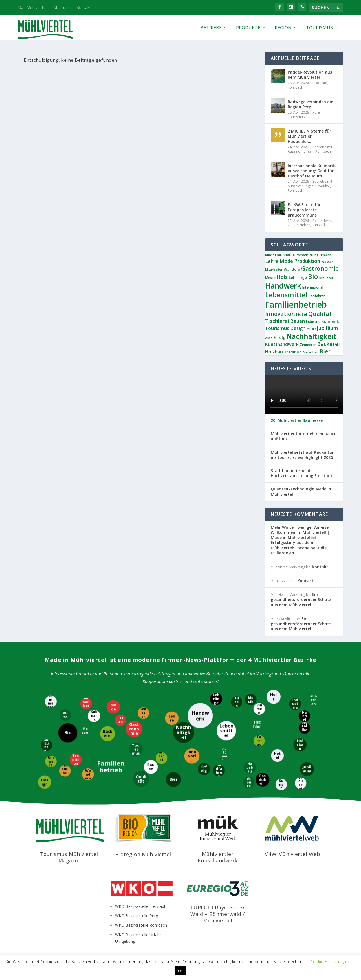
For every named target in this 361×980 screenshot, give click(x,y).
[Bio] (68, 733)
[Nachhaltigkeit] (184, 733)
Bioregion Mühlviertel (143, 854)
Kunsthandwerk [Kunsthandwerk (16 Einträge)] (282, 344)
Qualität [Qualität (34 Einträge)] (320, 314)
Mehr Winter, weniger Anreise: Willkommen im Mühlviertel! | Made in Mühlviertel (300, 532)
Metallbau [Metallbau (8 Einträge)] (311, 352)
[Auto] (66, 715)
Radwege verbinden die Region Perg (310, 104)
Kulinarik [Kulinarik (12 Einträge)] (330, 321)
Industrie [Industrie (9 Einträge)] (313, 322)
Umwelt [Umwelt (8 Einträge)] (325, 255)
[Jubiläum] (307, 769)
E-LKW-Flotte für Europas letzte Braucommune (304, 210)
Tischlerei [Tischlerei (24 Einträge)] (277, 321)
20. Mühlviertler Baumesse (297, 420)
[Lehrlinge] (216, 699)
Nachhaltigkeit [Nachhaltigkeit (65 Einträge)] (312, 336)
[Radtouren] (249, 782)
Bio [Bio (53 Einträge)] (313, 276)
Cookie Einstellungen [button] (330, 961)
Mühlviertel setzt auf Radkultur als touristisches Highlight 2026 (302, 455)
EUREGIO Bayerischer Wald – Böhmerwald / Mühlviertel (218, 914)
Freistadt (319, 225)
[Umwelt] (51, 762)
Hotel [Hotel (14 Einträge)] (302, 314)
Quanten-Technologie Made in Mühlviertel (301, 492)
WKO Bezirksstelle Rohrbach (141, 925)
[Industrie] (295, 704)
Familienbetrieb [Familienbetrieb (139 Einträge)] (296, 305)
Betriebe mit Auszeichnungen (310, 149)
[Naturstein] (65, 771)
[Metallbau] (305, 728)
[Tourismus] (136, 750)
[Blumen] (259, 709)
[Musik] (250, 700)
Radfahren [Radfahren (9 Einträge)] (317, 296)
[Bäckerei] (107, 733)
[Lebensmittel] (226, 731)
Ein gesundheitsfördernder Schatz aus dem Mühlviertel (301, 599)
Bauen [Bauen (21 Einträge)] (298, 321)
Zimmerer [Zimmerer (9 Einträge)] (308, 345)
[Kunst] (281, 784)
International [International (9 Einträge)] (313, 287)
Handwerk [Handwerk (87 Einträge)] (283, 286)
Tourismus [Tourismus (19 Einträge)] (277, 328)
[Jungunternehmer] (46, 745)
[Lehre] (172, 719)
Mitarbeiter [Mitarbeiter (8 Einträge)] (274, 269)
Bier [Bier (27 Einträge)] (325, 351)
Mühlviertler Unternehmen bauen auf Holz (304, 436)
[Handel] (305, 716)
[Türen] (236, 702)
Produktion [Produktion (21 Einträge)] (307, 261)
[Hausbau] (249, 767)
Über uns (61, 7)
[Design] (45, 782)
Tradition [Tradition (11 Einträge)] (293, 352)
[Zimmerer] (51, 701)
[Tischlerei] (257, 726)
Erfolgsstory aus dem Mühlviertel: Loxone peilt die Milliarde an (299, 548)
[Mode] (113, 707)
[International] (161, 757)
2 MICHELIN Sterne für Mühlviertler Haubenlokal (309, 136)
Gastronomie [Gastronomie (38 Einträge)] (320, 268)
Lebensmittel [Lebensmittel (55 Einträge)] (286, 295)
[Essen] (120, 720)
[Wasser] (143, 713)
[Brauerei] (301, 783)
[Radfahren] (219, 770)
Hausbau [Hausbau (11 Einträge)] (283, 255)
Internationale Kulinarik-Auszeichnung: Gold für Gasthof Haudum (312, 171)
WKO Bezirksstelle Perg (137, 916)
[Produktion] (263, 779)
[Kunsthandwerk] (313, 702)
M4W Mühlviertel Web (292, 854)
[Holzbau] (300, 745)
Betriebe (211, 28)
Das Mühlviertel (32, 7)
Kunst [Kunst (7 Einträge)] (269, 255)
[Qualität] (141, 779)
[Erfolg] (204, 769)
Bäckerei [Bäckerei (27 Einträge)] (328, 344)
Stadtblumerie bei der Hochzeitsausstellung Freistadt (302, 473)
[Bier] (173, 779)
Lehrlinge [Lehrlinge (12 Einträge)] (298, 277)
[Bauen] (150, 767)
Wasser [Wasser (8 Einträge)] (327, 262)
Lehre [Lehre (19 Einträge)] (272, 261)
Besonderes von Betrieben (310, 223)
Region (283, 28)
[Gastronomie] (134, 729)
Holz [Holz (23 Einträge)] (282, 277)
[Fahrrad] (259, 740)
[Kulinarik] (94, 716)
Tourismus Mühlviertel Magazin (69, 857)
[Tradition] (76, 759)
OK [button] (180, 971)
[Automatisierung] (225, 754)
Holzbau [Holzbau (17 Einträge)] (274, 352)
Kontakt (84, 7)
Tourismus (319, 28)
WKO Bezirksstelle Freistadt (140, 906)
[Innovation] (192, 756)
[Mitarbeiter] (86, 703)
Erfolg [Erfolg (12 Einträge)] (279, 337)
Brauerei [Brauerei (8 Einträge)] (326, 278)
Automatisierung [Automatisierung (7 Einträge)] (306, 255)
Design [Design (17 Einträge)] (298, 328)
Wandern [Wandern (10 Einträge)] (292, 269)
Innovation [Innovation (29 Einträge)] (280, 314)
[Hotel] (278, 755)
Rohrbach (295, 87)
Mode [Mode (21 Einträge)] (286, 261)
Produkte (248, 28)
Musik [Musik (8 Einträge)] (311, 329)
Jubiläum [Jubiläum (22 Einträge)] (327, 328)
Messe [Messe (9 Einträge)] (270, 278)
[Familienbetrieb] (111, 767)
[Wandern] (87, 774)
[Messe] (85, 730)
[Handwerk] (200, 715)
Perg (316, 112)
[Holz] (274, 696)
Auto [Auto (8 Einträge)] (269, 338)
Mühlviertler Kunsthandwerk (218, 857)
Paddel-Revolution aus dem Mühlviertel (310, 75)
